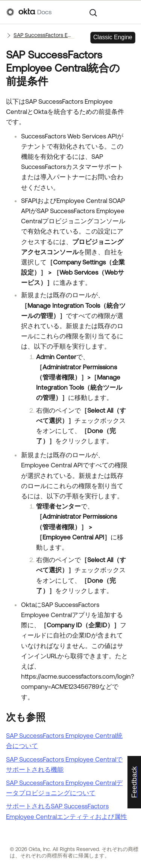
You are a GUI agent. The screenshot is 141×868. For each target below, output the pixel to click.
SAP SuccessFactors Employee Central (44, 35)
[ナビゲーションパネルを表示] (131, 12)
